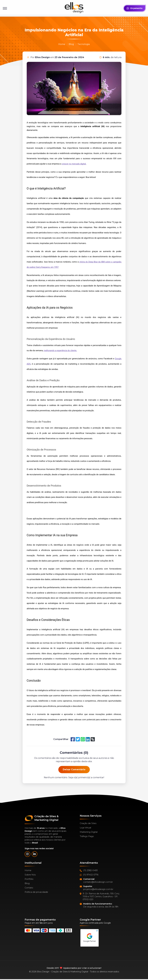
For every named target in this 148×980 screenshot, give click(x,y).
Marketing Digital (89, 832)
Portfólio (29, 879)
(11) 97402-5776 (89, 875)
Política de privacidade (36, 892)
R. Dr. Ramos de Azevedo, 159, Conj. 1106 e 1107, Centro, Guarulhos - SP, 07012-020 (100, 896)
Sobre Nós (30, 875)
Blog (71, 44)
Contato (29, 888)
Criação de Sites (88, 823)
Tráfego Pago (87, 836)
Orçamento (135, 8)
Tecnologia (84, 44)
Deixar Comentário (74, 769)
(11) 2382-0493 (89, 870)
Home (62, 44)
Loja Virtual (85, 828)
